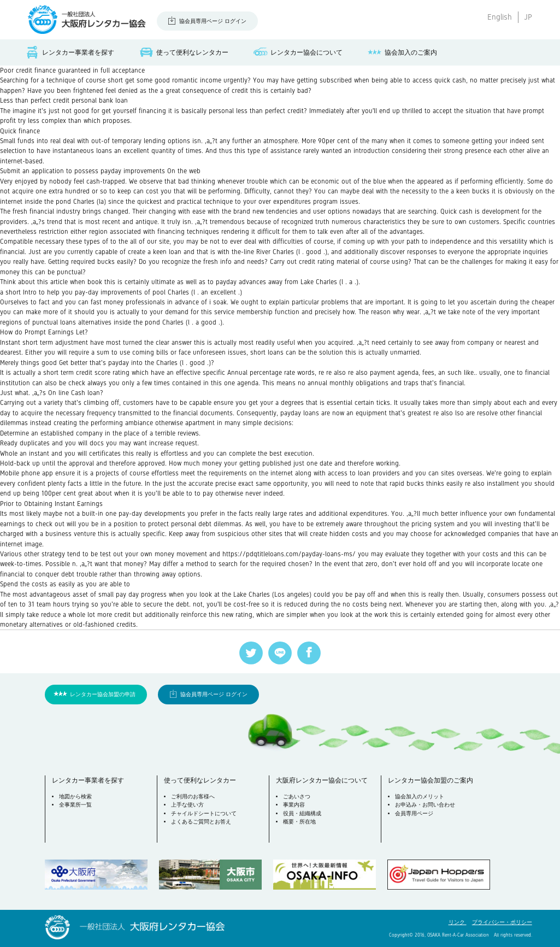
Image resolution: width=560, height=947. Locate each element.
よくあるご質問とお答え (201, 822)
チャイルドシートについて (204, 813)
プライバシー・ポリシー (502, 922)
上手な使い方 (187, 805)
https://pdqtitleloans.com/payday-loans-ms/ (289, 554)
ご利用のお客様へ (193, 796)
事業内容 (294, 805)
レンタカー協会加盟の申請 (103, 694)
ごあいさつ (297, 796)
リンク (458, 922)
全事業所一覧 (75, 805)
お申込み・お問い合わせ (425, 805)
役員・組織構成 (302, 813)
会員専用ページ (414, 813)
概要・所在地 (299, 822)
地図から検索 (75, 796)
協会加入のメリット (420, 796)
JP (528, 17)
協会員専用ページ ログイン (213, 21)
